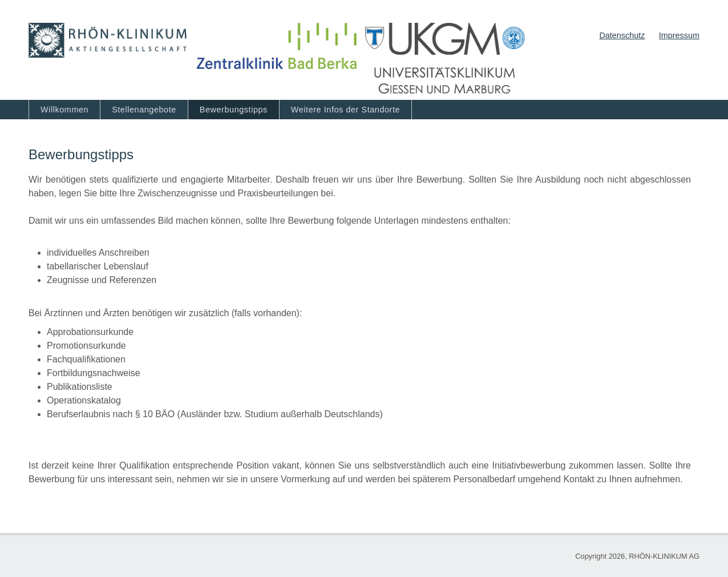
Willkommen (64, 110)
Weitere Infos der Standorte (345, 110)
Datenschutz (622, 35)
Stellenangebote (144, 110)
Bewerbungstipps (234, 110)
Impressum (679, 35)
